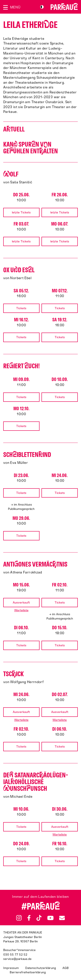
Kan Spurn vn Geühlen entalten (31, 148)
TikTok (39, 918)
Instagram (19, 918)
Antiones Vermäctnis (35, 564)
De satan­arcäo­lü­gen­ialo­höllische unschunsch (36, 782)
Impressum (11, 968)
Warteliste (21, 610)
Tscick (13, 674)
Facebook (29, 918)
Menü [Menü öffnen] (15, 7)
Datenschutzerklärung (41, 968)
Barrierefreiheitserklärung (28, 972)
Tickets (21, 308)
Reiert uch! (21, 366)
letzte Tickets (21, 212)
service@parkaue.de (17, 959)
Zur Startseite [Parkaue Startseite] (64, 6)
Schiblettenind (27, 455)
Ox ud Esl (19, 270)
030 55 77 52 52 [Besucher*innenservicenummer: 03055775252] (15, 955)
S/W (42, 7)
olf (11, 174)
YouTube (50, 918)
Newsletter (62, 918)
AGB (66, 968)
